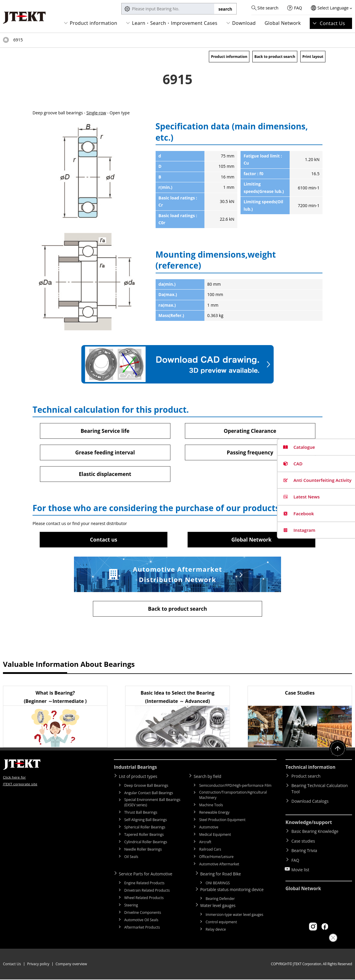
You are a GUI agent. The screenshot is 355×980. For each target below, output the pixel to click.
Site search (268, 8)
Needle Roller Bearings (143, 850)
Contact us (104, 540)
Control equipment (221, 923)
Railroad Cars (210, 850)
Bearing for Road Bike (222, 875)
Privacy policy (38, 964)
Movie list (301, 867)
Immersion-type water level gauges (234, 915)
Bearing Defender (220, 899)
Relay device (216, 930)
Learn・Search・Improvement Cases (175, 23)
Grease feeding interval (105, 453)
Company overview (71, 964)
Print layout (313, 57)
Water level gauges (219, 906)
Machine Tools (211, 806)
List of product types (139, 777)
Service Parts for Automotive (147, 875)
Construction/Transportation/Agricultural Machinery (233, 796)
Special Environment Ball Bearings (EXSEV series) (152, 803)
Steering (131, 906)
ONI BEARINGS (218, 884)
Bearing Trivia (305, 850)
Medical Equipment (215, 836)
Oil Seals (131, 858)
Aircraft (205, 843)
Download (244, 23)
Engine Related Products (144, 884)
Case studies (304, 841)
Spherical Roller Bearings (145, 828)
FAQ (298, 8)
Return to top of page (337, 750)
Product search (306, 777)
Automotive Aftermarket (219, 865)
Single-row (96, 113)
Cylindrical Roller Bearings (146, 843)
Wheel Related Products (144, 899)
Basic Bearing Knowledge (316, 832)
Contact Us (333, 23)
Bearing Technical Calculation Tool (320, 790)
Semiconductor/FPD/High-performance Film (235, 787)
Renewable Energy (214, 814)
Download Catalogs (310, 803)
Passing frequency (250, 453)
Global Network (283, 23)
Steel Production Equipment (222, 821)
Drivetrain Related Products (147, 891)
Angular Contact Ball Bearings (149, 794)
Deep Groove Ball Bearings (146, 787)
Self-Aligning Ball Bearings (146, 821)
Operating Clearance (250, 431)
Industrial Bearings (136, 768)
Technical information (312, 768)
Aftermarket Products (142, 928)
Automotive (209, 828)
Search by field (209, 777)
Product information (93, 23)
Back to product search (275, 57)
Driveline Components (143, 913)
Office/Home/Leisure (216, 858)
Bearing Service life (105, 431)
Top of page (6, 40)
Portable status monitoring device (234, 890)
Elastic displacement (105, 474)
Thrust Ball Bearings (141, 814)
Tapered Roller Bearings (144, 836)
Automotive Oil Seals (141, 921)
